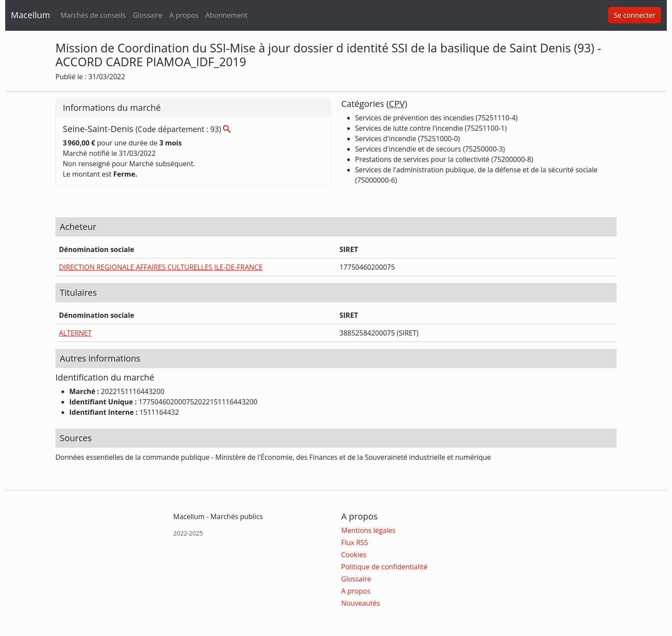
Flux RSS (355, 542)
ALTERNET (75, 333)
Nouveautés (360, 603)
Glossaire (147, 15)
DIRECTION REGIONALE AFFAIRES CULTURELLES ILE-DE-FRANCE (161, 267)
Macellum (31, 15)
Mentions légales (368, 530)
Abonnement (226, 15)
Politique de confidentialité (384, 567)
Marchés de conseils (93, 15)
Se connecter (635, 15)
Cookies (354, 555)
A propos (184, 15)
